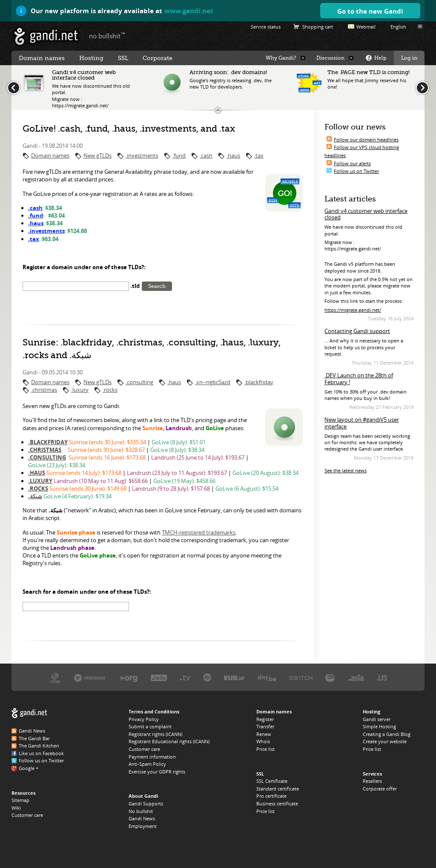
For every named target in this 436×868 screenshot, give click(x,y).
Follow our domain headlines (366, 139)
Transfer (265, 726)
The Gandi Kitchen (39, 746)
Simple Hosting (379, 726)
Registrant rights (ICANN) (155, 734)
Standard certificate (278, 789)
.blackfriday (259, 382)
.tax (259, 155)
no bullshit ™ (107, 35)
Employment (143, 826)
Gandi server (377, 719)
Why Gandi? (281, 58)
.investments (142, 155)
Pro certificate (271, 796)
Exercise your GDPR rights (157, 772)
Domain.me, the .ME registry (207, 677)
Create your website (385, 741)
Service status (266, 27)
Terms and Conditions (154, 711)
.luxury (80, 390)
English (398, 27)
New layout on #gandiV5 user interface (362, 423)
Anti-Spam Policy (147, 764)
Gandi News (32, 731)
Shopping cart (318, 27)
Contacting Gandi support (357, 331)
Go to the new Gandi (370, 11)
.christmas (44, 390)
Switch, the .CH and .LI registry (301, 677)
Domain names (50, 155)
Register (265, 719)
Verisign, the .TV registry (185, 677)
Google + (29, 768)
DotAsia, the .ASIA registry (356, 677)
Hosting (91, 58)
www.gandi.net (189, 11)
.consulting (139, 382)
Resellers (372, 781)
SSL (123, 58)
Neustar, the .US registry (382, 677)
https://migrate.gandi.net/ (353, 310)
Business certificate (277, 803)
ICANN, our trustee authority (55, 677)
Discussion (330, 58)
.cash (206, 155)
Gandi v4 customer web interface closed (366, 214)
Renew (264, 734)
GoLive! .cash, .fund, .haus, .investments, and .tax (129, 129)
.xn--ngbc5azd (213, 382)
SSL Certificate (272, 781)
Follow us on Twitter (356, 171)
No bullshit (141, 811)
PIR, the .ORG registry (129, 677)
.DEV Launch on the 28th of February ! (359, 379)
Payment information (152, 757)
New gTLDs (98, 155)
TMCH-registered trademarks (199, 532)
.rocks (110, 390)
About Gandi (143, 796)
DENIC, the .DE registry (330, 677)
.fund (179, 155)
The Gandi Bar (34, 738)
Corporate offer (380, 789)
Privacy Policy (144, 719)
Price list (265, 749)
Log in (409, 58)
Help (380, 58)
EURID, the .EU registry (234, 677)
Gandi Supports (146, 803)
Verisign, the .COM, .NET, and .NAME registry (90, 677)
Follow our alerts (352, 163)
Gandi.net (29, 713)
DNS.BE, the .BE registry (267, 677)
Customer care (27, 815)
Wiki (16, 808)
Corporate (158, 58)
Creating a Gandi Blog (387, 734)
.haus (233, 155)
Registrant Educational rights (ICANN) (169, 741)
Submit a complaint (150, 726)
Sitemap (20, 800)
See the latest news (346, 470)
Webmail (366, 27)
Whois (263, 741)
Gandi (46, 36)
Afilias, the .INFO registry (159, 677)
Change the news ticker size (218, 110)
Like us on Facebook (41, 753)
